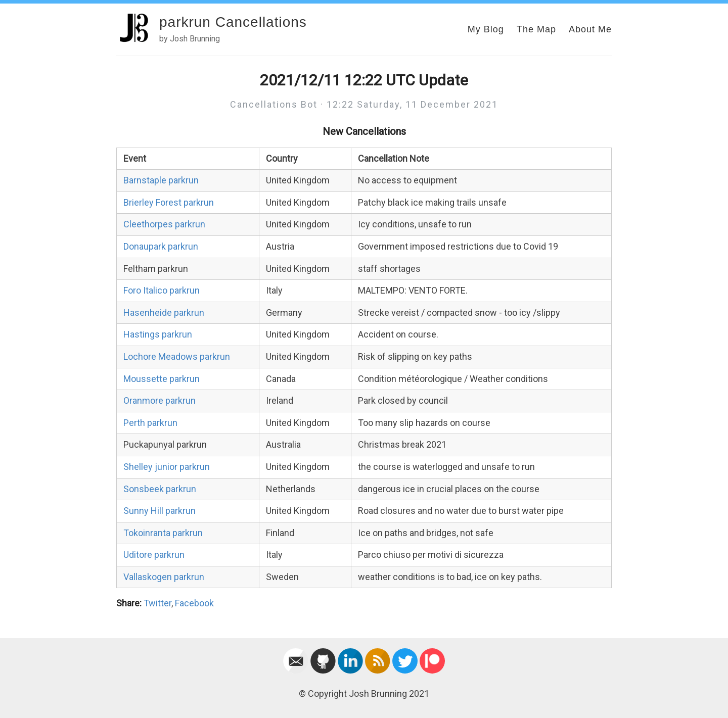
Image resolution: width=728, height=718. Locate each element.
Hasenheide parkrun (164, 313)
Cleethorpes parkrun (164, 224)
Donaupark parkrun (161, 246)
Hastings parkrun (158, 334)
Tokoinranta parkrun (163, 533)
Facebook (194, 603)
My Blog (486, 29)
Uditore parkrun (154, 555)
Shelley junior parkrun (167, 467)
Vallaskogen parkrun (164, 577)
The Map (536, 29)
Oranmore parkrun (160, 400)
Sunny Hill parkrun (160, 511)
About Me (590, 29)
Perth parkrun (150, 423)
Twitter (157, 603)
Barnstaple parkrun (161, 180)
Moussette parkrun (162, 379)
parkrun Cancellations (233, 22)
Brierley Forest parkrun (169, 202)
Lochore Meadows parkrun (177, 356)
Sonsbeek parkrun (160, 489)
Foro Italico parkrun (162, 290)
